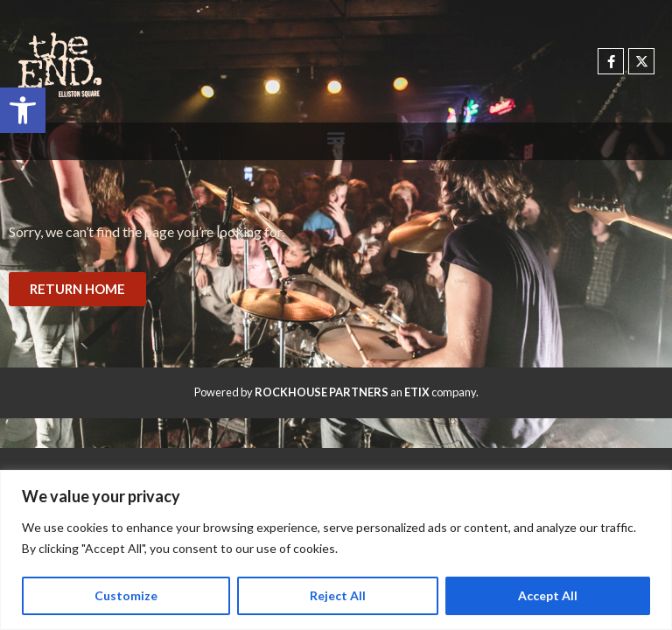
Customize (126, 595)
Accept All (548, 595)
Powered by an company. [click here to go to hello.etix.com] (336, 392)
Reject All (338, 595)
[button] (23, 110)
